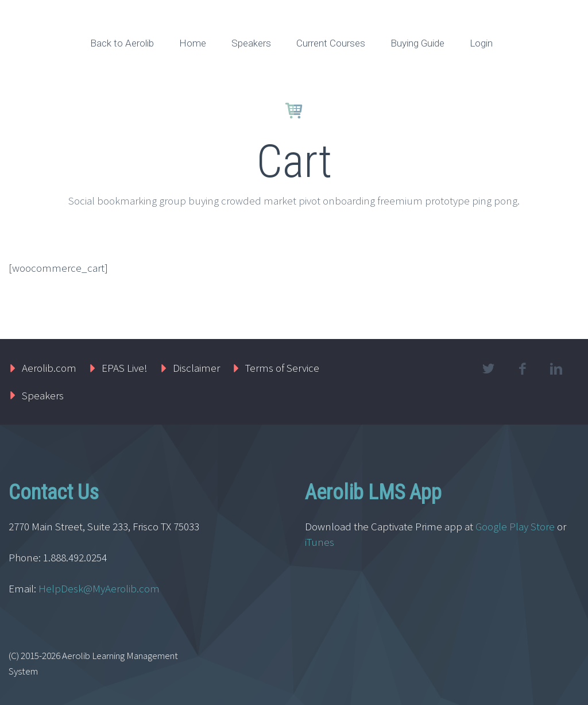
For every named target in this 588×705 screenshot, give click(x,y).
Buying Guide (417, 43)
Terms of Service (282, 368)
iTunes (321, 542)
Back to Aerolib (122, 43)
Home (193, 43)
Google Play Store (515, 526)
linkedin (556, 369)
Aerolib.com (49, 368)
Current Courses (331, 43)
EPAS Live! (125, 368)
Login (481, 43)
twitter (489, 369)
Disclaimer (196, 368)
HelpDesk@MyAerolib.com (99, 588)
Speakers (251, 43)
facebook (523, 369)
